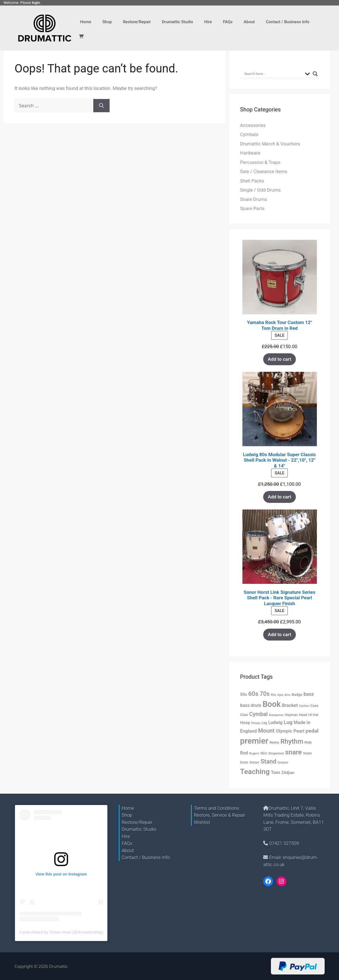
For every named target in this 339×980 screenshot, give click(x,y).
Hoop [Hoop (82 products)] (245, 723)
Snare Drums (254, 199)
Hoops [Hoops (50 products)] (256, 723)
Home (86, 22)
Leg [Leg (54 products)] (265, 723)
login (36, 3)
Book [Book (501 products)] (272, 704)
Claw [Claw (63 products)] (244, 715)
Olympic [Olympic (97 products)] (284, 731)
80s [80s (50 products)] (274, 695)
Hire (208, 22)
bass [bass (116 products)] (309, 694)
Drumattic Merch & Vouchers (270, 144)
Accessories (253, 125)
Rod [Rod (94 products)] (244, 753)
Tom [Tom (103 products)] (275, 772)
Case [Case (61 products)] (315, 706)
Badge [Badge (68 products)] (297, 694)
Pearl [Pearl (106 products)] (299, 731)
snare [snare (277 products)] (293, 752)
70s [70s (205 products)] (265, 694)
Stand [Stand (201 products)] (268, 761)
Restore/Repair (137, 22)
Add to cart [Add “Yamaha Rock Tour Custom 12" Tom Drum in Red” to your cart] (280, 359)
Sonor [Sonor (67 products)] (254, 762)
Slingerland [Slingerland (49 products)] (276, 753)
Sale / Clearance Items (264, 171)
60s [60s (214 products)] (253, 694)
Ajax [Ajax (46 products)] (280, 695)
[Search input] (273, 74)
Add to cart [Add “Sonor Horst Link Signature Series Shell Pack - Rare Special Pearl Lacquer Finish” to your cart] (280, 634)
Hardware (250, 153)
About (249, 22)
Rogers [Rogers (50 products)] (254, 753)
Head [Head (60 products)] (303, 715)
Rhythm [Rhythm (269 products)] (292, 741)
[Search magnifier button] (315, 74)
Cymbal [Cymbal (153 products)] (259, 714)
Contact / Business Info (288, 22)
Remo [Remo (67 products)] (274, 742)
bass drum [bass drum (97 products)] (251, 705)
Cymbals (249, 134)
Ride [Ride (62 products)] (308, 742)
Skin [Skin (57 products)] (264, 753)
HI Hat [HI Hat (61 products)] (314, 715)
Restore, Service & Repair (219, 815)
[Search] (101, 106)
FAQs (228, 22)
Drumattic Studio (178, 22)
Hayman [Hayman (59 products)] (291, 715)
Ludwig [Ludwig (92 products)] (275, 722)
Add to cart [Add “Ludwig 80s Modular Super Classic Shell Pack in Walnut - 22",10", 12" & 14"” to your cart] (280, 497)
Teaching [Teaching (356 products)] (255, 772)
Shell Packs (252, 181)
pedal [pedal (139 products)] (312, 731)
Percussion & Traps (260, 162)
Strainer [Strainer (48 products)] (283, 763)
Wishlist (202, 822)
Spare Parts (252, 208)
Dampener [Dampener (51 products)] (276, 715)
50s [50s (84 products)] (244, 694)
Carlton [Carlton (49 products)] (304, 706)
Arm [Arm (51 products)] (287, 695)
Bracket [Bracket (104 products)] (290, 705)
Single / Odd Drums (261, 190)
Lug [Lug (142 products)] (288, 722)
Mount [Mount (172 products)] (266, 731)
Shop (107, 22)
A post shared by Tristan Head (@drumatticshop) (61, 932)
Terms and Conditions (216, 808)
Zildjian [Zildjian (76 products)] (288, 773)
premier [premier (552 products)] (254, 741)
